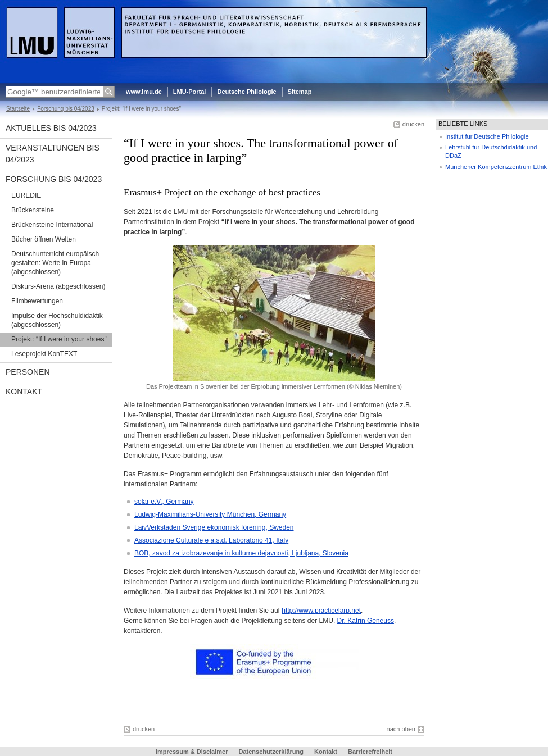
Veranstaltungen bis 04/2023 (53, 154)
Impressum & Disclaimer (192, 752)
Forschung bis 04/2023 (66, 109)
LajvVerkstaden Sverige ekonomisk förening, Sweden (214, 527)
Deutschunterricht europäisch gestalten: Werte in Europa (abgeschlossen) (55, 263)
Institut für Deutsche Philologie (487, 136)
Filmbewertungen (37, 301)
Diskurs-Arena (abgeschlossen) (58, 286)
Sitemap (300, 92)
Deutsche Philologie (246, 92)
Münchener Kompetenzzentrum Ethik (496, 167)
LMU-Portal (190, 92)
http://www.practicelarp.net (321, 611)
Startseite (18, 109)
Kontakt (24, 391)
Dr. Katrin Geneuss (366, 621)
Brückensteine (33, 210)
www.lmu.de (144, 92)
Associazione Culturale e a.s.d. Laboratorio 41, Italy (211, 540)
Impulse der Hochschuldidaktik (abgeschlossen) (57, 320)
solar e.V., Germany (164, 502)
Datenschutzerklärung (271, 752)
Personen (28, 372)
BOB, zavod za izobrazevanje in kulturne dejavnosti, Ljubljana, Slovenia (241, 553)
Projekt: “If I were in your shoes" (59, 339)
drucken (413, 124)
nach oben (401, 729)
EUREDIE (26, 195)
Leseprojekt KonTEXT (44, 354)
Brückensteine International (52, 225)
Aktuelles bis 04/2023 (51, 128)
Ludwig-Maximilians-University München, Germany (210, 514)
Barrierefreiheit (370, 752)
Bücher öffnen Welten (44, 239)
